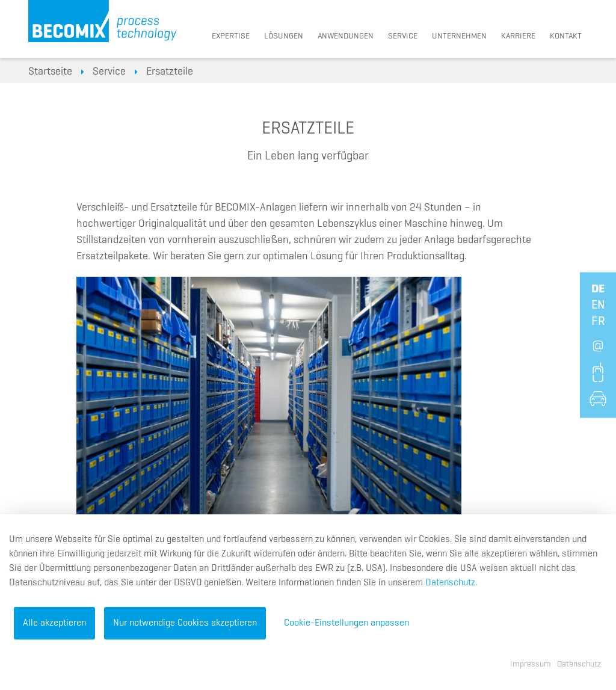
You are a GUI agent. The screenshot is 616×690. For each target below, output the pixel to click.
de (598, 288)
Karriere (518, 36)
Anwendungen (346, 36)
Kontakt (566, 36)
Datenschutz (450, 583)
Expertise (231, 36)
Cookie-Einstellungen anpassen (346, 623)
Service (403, 36)
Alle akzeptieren (54, 623)
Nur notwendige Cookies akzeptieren (185, 623)
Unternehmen (459, 36)
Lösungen (284, 36)
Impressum (531, 664)
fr (598, 321)
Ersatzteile (170, 72)
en (598, 304)
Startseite (50, 72)
